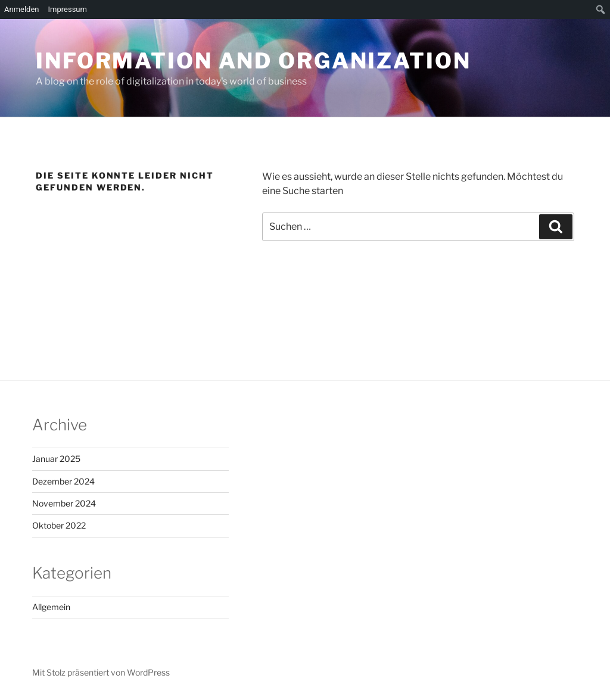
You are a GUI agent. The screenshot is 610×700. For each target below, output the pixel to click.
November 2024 (64, 503)
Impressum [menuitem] (68, 9)
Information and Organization (253, 61)
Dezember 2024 (63, 481)
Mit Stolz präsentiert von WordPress (101, 672)
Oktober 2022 (59, 525)
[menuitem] (601, 10)
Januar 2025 (56, 459)
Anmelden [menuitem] (22, 9)
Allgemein (51, 607)
